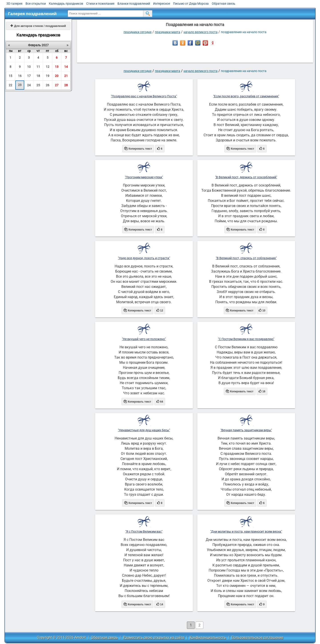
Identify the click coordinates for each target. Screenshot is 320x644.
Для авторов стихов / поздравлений (38, 26)
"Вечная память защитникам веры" (246, 430)
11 (38, 67)
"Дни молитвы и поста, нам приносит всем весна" (246, 532)
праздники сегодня (138, 32)
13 (57, 67)
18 (38, 76)
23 (20, 85)
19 (48, 76)
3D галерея (14, 4)
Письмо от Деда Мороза (191, 4)
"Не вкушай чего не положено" (144, 339)
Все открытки (36, 4)
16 (20, 76)
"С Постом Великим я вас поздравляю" (246, 339)
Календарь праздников (66, 4)
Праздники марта (168, 32)
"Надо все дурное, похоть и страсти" (144, 258)
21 (66, 76)
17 (29, 76)
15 (10, 76)
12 (48, 67)
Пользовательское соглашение (257, 637)
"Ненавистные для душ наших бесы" (144, 430)
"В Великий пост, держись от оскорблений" (246, 177)
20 (57, 76)
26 (48, 85)
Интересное (162, 4)
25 (38, 85)
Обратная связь (224, 4)
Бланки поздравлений (134, 4)
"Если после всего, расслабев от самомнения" (246, 96)
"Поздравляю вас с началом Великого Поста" (144, 96)
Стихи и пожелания (100, 4)
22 (10, 85)
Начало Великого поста (201, 32)
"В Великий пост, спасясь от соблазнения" (246, 258)
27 (57, 85)
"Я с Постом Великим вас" (144, 532)
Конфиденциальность (208, 637)
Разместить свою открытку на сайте (154, 637)
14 (66, 67)
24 (29, 85)
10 (29, 67)
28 (66, 85)
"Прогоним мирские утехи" (144, 177)
